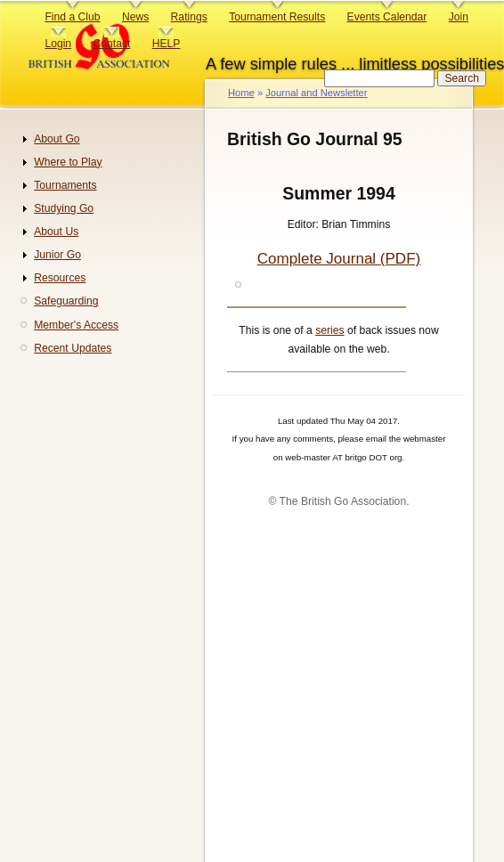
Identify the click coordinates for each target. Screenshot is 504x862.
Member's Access (76, 325)
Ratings (189, 17)
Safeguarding (66, 301)
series (329, 330)
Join (459, 17)
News (135, 17)
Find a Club (72, 17)
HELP (167, 44)
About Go (57, 139)
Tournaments (65, 185)
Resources (60, 278)
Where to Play (68, 162)
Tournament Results (277, 17)
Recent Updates (73, 348)
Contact (111, 44)
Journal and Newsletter (316, 93)
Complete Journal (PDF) (339, 259)
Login (58, 44)
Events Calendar (387, 17)
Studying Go (64, 208)
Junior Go (57, 255)
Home (241, 93)
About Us (56, 232)
